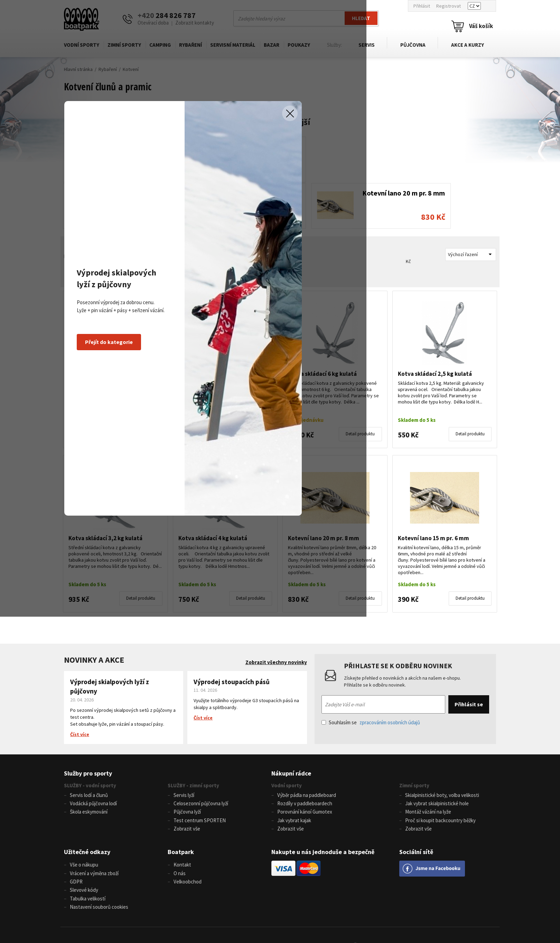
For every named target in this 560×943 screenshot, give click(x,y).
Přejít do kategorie (176, 505)
